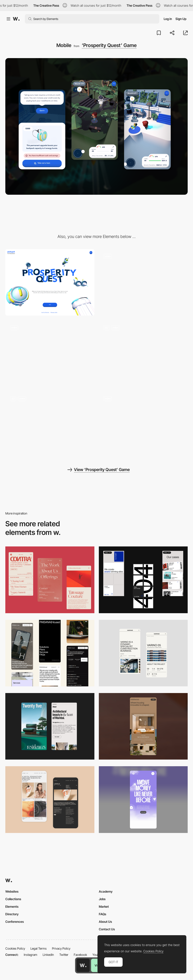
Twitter (64, 955)
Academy (106, 891)
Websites (12, 891)
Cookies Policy (15, 948)
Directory (12, 914)
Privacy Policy (61, 948)
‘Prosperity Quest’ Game (109, 45)
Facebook (80, 955)
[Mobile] (50, 580)
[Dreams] (143, 353)
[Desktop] (50, 282)
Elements (12, 906)
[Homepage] (143, 282)
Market (104, 906)
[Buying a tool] (143, 424)
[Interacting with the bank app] (50, 424)
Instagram (31, 955)
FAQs (102, 914)
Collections (13, 899)
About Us (105, 922)
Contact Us (107, 929)
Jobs (102, 899)
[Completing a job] (50, 353)
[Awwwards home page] (83, 965)
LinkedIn (48, 955)
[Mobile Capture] (50, 799)
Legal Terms (39, 948)
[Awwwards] (16, 19)
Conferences (15, 922)
